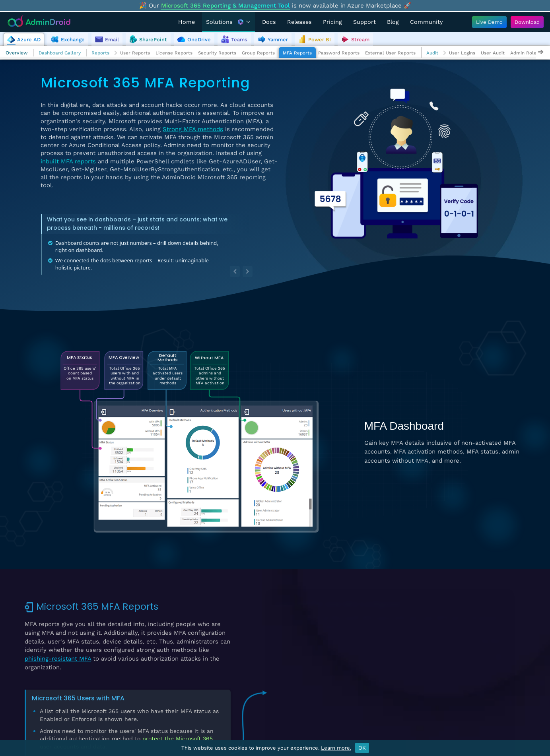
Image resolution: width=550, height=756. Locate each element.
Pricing (332, 22)
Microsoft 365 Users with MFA (78, 698)
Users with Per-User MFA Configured (337, 604)
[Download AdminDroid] (525, 22)
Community (426, 22)
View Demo (491, 641)
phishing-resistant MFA (58, 659)
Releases (299, 22)
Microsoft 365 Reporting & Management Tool (225, 6)
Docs (269, 22)
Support (364, 22)
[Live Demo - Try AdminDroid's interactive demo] (489, 22)
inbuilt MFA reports (68, 161)
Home (187, 22)
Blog (393, 22)
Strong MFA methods (193, 129)
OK (362, 748)
